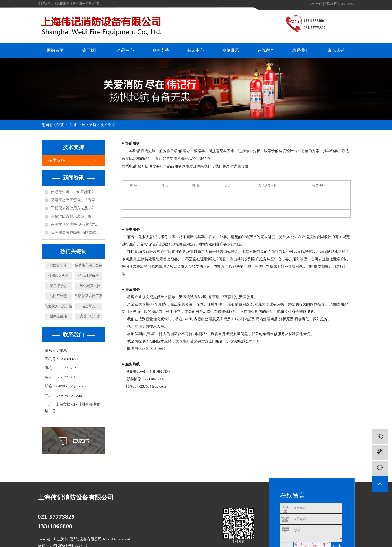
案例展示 (231, 50)
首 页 (74, 125)
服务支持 (160, 50)
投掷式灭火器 (58, 275)
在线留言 (266, 50)
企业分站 (316, 4)
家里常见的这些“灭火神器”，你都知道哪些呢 (77, 224)
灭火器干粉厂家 (88, 316)
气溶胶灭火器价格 (58, 306)
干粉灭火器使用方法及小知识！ (77, 208)
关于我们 (90, 50)
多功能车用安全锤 (88, 265)
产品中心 (125, 50)
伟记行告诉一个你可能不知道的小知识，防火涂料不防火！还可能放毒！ (77, 192)
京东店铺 (336, 50)
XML (351, 4)
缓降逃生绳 (58, 316)
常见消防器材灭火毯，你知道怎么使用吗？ (77, 216)
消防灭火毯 (58, 296)
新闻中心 (196, 50)
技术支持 (89, 125)
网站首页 (55, 50)
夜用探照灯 (58, 286)
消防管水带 (58, 265)
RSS (342, 4)
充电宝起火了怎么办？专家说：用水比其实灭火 (77, 200)
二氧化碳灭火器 (88, 286)
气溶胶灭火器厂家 (88, 296)
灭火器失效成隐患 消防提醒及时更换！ (77, 233)
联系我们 (301, 50)
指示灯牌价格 (88, 275)
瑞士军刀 (88, 306)
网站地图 (331, 4)
